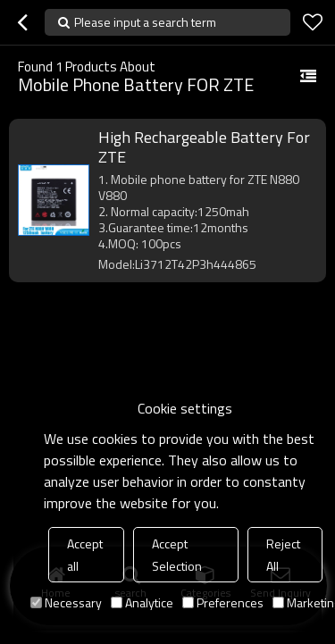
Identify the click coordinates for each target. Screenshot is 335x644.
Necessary (66, 602)
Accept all (85, 555)
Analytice (142, 602)
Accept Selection (177, 555)
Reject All (283, 555)
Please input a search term (145, 22)
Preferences (223, 602)
